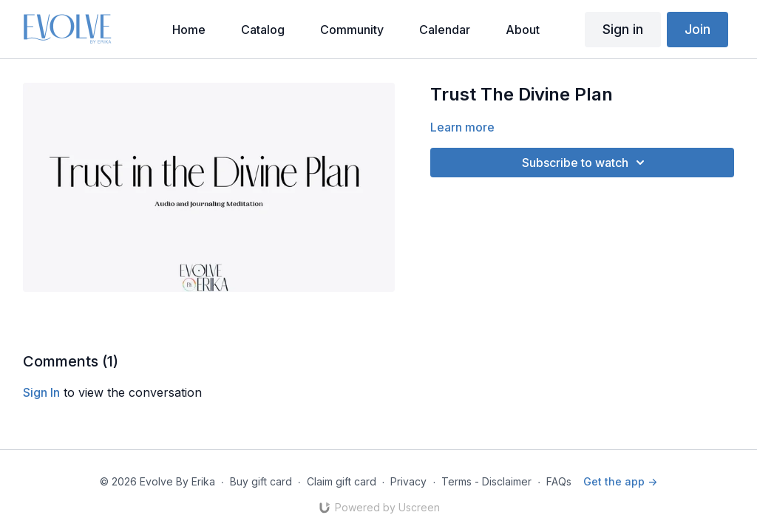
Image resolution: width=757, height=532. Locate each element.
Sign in (623, 29)
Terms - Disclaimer (486, 481)
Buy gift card (261, 481)
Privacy (408, 481)
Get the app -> (620, 481)
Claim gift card (342, 481)
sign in (41, 392)
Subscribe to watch (585, 163)
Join (697, 29)
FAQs (559, 481)
